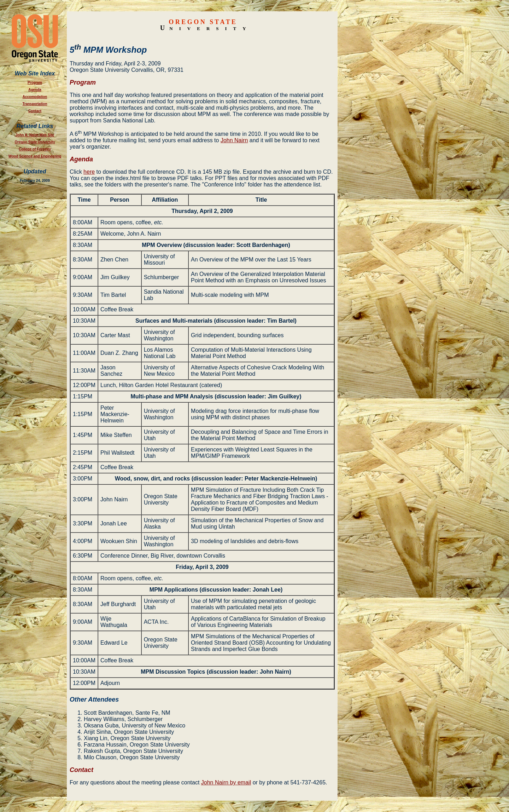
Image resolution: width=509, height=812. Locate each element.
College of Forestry (35, 149)
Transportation (35, 104)
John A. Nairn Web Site (35, 135)
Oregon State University (35, 142)
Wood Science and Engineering (35, 156)
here (89, 172)
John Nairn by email (226, 782)
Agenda (35, 90)
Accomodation (35, 97)
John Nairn (234, 140)
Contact (35, 111)
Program (35, 83)
